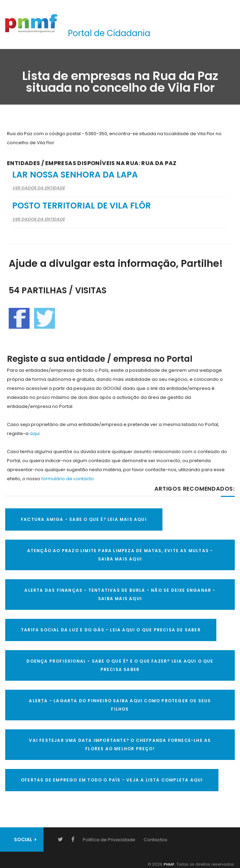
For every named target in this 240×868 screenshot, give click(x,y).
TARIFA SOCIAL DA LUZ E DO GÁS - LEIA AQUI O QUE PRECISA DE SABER (111, 630)
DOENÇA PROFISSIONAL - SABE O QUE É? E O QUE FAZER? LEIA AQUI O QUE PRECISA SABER (120, 665)
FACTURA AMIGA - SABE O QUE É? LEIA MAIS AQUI (84, 519)
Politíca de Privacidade (109, 840)
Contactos (155, 840)
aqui (35, 433)
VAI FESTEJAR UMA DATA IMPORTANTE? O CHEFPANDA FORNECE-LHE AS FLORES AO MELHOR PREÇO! (120, 744)
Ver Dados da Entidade (38, 188)
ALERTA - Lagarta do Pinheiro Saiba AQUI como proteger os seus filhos (120, 705)
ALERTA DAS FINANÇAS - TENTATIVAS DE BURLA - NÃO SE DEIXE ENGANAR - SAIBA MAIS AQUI (120, 594)
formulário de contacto (68, 479)
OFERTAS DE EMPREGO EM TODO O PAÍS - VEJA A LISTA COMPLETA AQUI (112, 780)
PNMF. (169, 864)
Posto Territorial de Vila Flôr (82, 206)
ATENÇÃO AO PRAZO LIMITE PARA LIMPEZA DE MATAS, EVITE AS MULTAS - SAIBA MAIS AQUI (120, 555)
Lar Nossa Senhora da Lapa (75, 175)
